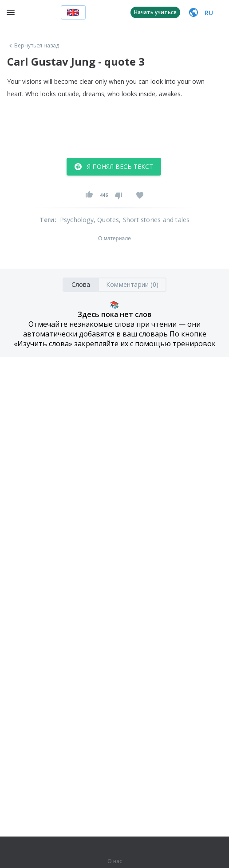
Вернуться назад (33, 46)
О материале (114, 239)
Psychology (77, 220)
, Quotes (107, 220)
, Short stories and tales (154, 220)
